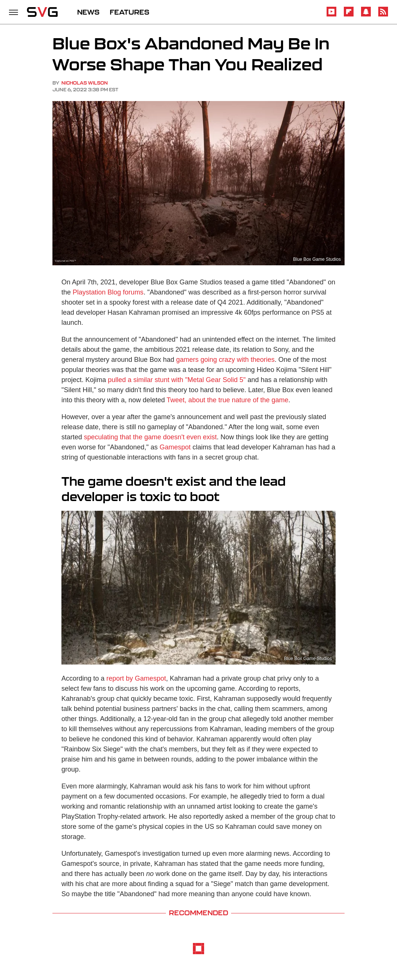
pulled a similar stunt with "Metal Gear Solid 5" (177, 380)
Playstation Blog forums (108, 292)
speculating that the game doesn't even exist (150, 437)
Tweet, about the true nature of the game (228, 400)
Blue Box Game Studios (317, 259)
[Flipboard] (349, 15)
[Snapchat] (366, 15)
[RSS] (383, 15)
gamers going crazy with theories (225, 360)
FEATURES (130, 12)
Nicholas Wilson (85, 83)
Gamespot (175, 447)
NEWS (88, 12)
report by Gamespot (136, 678)
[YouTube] (331, 15)
